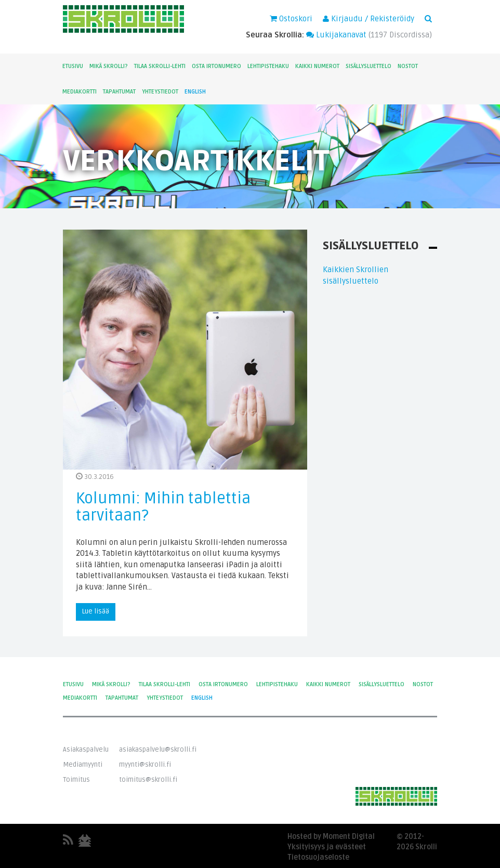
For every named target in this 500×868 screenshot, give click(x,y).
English (195, 92)
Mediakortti (80, 92)
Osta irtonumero (216, 66)
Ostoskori (291, 19)
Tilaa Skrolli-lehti (160, 66)
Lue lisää (96, 611)
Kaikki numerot (317, 66)
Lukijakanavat (336, 35)
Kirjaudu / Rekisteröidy (369, 19)
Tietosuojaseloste (318, 857)
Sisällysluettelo (369, 66)
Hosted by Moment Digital (331, 837)
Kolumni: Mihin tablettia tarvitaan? (163, 507)
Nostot (408, 66)
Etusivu (73, 66)
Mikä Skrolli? (109, 66)
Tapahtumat (119, 92)
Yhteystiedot (160, 92)
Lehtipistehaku (268, 66)
